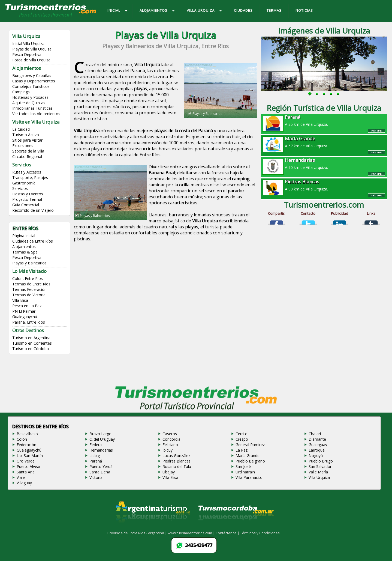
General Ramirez (250, 445)
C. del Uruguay (102, 439)
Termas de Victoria (29, 295)
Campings (21, 92)
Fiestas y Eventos (28, 194)
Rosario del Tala (177, 466)
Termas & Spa (25, 252)
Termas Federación (29, 289)
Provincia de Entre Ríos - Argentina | (138, 533)
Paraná (96, 461)
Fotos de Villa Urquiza (31, 60)
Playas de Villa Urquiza (32, 49)
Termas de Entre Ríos (31, 284)
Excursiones (23, 146)
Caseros (170, 434)
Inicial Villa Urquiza (28, 44)
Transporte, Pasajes (30, 177)
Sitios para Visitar (27, 140)
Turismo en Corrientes (32, 343)
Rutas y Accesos (27, 172)
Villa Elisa (20, 300)
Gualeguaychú (25, 317)
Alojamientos (24, 247)
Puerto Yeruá (101, 466)
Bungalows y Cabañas (32, 75)
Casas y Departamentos (34, 81)
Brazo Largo (100, 434)
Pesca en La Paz (27, 306)
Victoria (96, 477)
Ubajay (169, 472)
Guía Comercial (26, 205)
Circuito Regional (27, 156)
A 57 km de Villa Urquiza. (324, 142)
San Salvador (320, 466)
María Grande (248, 456)
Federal (96, 445)
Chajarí (315, 434)
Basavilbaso (27, 434)
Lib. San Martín (30, 456)
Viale (21, 477)
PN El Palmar (24, 311)
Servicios (20, 188)
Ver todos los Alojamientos (36, 114)
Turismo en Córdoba (31, 349)
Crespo (242, 439)
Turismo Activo (26, 135)
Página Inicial (24, 236)
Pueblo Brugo (321, 461)
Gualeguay (318, 445)
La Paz (242, 450)
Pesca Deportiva (27, 54)
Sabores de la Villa (28, 151)
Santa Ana (26, 472)
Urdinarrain (245, 472)
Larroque (317, 450)
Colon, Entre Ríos (28, 278)
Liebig (95, 456)
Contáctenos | (228, 533)
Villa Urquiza (319, 477)
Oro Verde (26, 461)
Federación (26, 445)
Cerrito (242, 434)
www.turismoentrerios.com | (192, 533)
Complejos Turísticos (31, 86)
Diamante (317, 439)
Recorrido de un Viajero (33, 210)
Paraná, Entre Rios (29, 322)
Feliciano (170, 445)
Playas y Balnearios (29, 263)
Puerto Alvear (29, 466)
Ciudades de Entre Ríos (33, 241)
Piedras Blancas (177, 461)
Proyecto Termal (27, 199)
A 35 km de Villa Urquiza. (324, 120)
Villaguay (24, 483)
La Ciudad (21, 129)
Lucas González (176, 456)
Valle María (318, 472)
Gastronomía (24, 183)
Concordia (171, 439)
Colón (22, 439)
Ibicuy (168, 450)
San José (243, 466)
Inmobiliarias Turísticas (32, 108)
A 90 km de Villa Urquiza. (324, 163)
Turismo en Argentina (31, 338)
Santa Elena (100, 472)
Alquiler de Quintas (29, 103)
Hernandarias (101, 450)
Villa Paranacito (249, 477)
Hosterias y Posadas (30, 97)
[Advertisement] (165, 292)
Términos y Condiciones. (260, 533)
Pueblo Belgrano (250, 461)
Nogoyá (316, 456)
